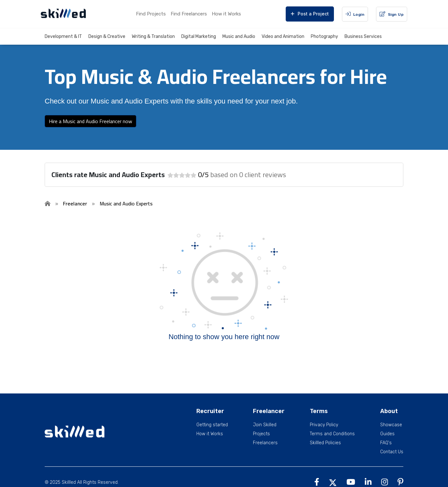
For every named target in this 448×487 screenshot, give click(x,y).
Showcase (391, 425)
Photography (324, 36)
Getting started (212, 425)
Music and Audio (239, 36)
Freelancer (75, 203)
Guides (387, 434)
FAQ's (386, 443)
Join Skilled (265, 425)
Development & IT (63, 36)
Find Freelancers (189, 14)
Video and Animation (283, 36)
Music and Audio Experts (126, 203)
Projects (261, 434)
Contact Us (392, 452)
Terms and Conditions (332, 434)
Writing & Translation (153, 36)
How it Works (226, 14)
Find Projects (151, 14)
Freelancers (265, 443)
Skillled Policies (325, 443)
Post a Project (310, 14)
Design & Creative (107, 36)
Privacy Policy (324, 425)
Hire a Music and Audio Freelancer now (90, 121)
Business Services (363, 36)
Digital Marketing (199, 36)
